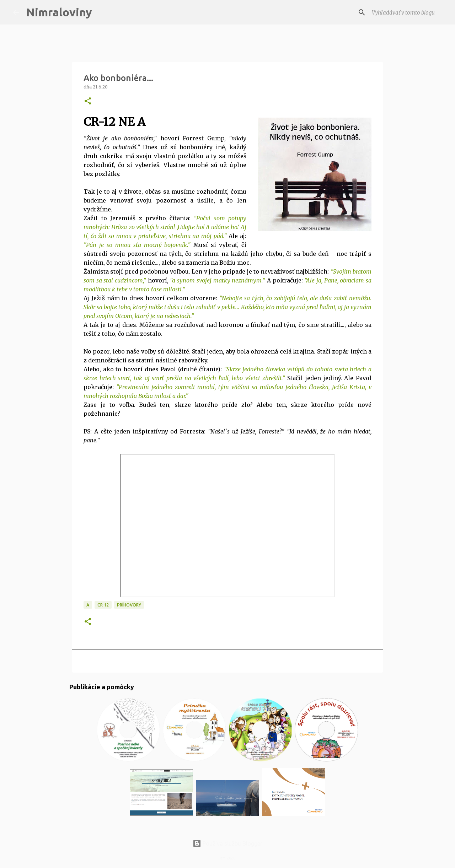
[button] (88, 101)
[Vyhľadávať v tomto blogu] (406, 12)
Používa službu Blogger (227, 843)
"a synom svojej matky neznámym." (218, 280)
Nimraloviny (59, 12)
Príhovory (129, 605)
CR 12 (103, 605)
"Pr (120, 387)
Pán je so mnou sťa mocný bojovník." (138, 245)
